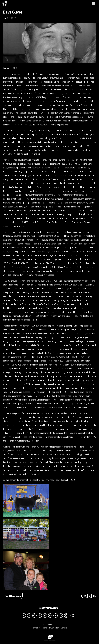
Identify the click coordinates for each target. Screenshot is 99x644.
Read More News (13, 596)
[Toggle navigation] (93, 3)
